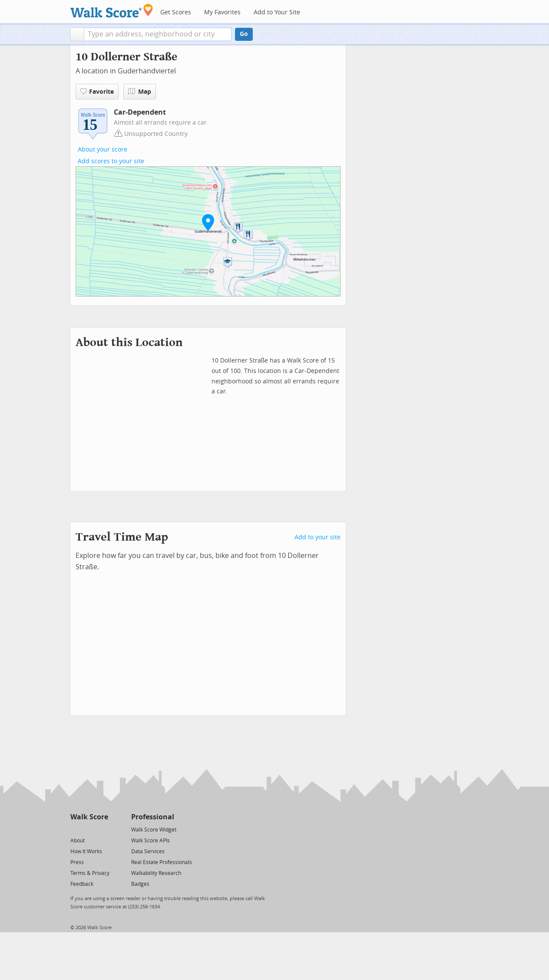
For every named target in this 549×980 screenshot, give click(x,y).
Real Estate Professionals (162, 862)
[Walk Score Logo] (112, 11)
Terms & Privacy (90, 873)
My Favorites (222, 12)
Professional (153, 817)
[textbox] (158, 34)
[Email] (102, 829)
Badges (140, 884)
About (78, 841)
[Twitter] (75, 829)
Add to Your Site (277, 12)
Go (244, 34)
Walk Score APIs (150, 841)
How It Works (86, 851)
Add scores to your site (111, 161)
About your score (103, 150)
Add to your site (317, 537)
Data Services (148, 851)
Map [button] (140, 92)
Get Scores (176, 12)
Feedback (82, 884)
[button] (77, 34)
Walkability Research (156, 873)
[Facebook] (89, 829)
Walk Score (89, 817)
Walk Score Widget (154, 830)
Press (77, 862)
